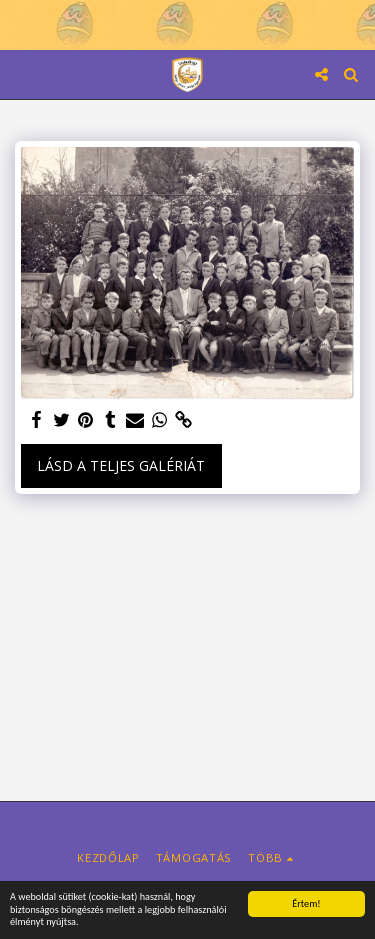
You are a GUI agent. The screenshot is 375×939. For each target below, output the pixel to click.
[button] (22, 73)
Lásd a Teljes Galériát (121, 465)
